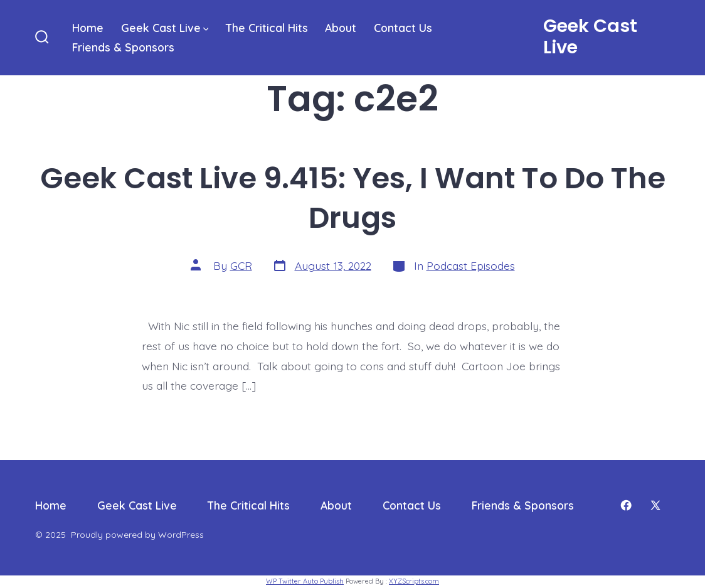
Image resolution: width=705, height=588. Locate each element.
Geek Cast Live (165, 28)
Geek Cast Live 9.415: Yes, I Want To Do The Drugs (353, 198)
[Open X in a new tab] (655, 505)
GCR (241, 265)
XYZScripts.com (414, 581)
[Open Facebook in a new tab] (626, 505)
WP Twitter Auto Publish (305, 581)
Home (88, 28)
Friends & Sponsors (123, 47)
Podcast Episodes (471, 265)
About (341, 28)
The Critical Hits (267, 28)
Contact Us (403, 28)
